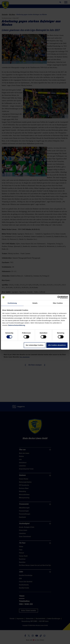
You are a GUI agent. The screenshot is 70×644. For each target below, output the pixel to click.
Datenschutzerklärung (17, 325)
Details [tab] (35, 303)
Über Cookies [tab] (58, 303)
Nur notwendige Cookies (35, 345)
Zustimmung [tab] (12, 303)
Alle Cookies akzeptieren (57, 345)
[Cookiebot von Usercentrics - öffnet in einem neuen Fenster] (59, 297)
